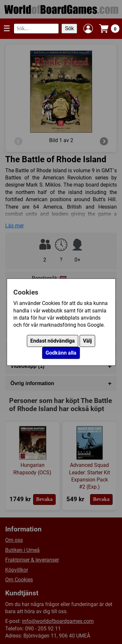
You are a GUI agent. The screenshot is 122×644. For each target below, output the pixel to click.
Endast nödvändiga (53, 341)
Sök (69, 28)
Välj (87, 341)
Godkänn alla (61, 353)
